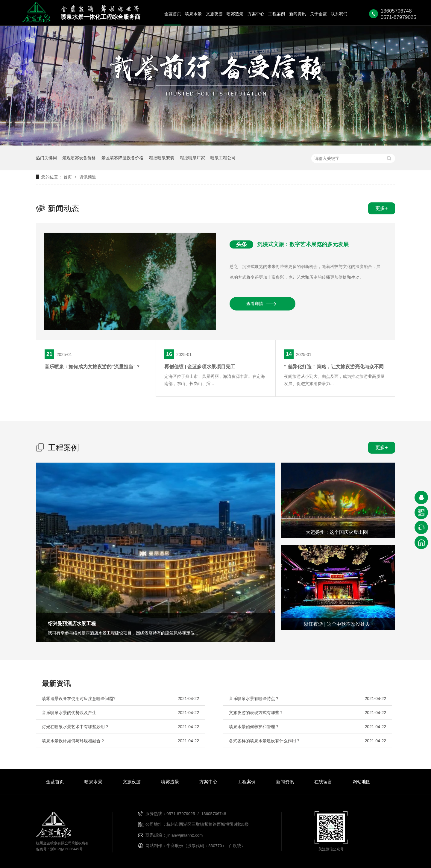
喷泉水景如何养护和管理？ (254, 727)
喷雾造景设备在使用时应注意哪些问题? (79, 699)
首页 (68, 177)
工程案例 (277, 14)
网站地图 (362, 782)
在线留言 (323, 782)
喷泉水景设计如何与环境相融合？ (73, 741)
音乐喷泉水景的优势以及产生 (69, 713)
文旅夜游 (214, 14)
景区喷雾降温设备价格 (122, 158)
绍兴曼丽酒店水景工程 (72, 624)
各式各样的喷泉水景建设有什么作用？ (265, 741)
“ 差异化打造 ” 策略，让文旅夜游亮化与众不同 (334, 367)
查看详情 (255, 304)
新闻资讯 (298, 14)
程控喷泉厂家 (192, 158)
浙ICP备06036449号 (67, 849)
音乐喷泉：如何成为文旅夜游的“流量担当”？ (92, 367)
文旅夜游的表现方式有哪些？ (256, 713)
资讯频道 (88, 177)
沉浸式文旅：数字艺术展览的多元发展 (303, 244)
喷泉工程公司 (223, 158)
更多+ (381, 208)
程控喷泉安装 (162, 158)
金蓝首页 (173, 14)
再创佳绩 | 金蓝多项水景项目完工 (200, 367)
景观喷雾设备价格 (79, 158)
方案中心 (256, 14)
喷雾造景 (235, 14)
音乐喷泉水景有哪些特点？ (254, 699)
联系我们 (339, 14)
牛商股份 (175, 846)
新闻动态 (63, 208)
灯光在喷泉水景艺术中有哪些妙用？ (75, 727)
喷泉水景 (193, 14)
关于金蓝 (318, 14)
